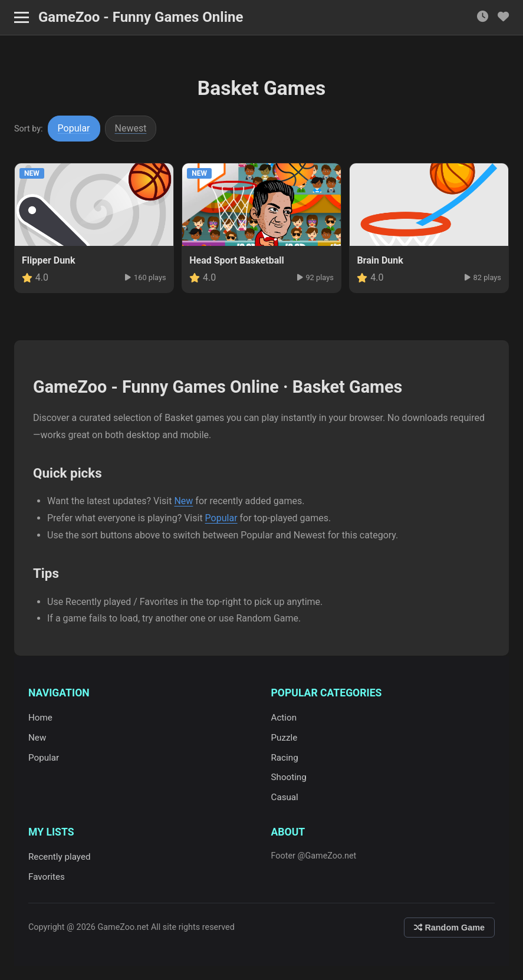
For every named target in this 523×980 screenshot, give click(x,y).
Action (284, 718)
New (183, 501)
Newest (131, 128)
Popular (74, 128)
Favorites (47, 877)
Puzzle (284, 738)
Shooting (289, 777)
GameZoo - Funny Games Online (141, 17)
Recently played (60, 857)
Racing (285, 758)
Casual (285, 797)
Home (40, 718)
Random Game (449, 928)
